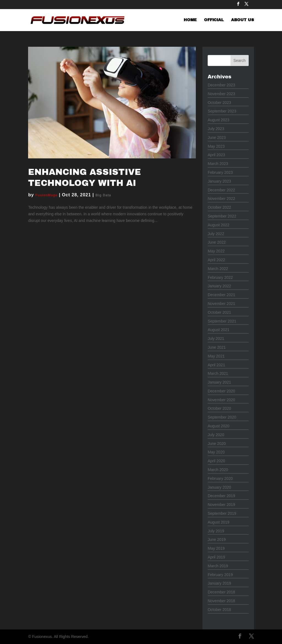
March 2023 (218, 164)
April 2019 (216, 557)
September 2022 (222, 216)
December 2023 (221, 85)
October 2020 (219, 408)
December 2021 (221, 295)
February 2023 (220, 172)
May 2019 (216, 548)
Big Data (103, 195)
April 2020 (216, 461)
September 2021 (222, 321)
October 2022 (219, 207)
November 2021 (221, 304)
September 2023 (222, 111)
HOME (190, 20)
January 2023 (219, 181)
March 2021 (218, 373)
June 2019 (217, 540)
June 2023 (217, 137)
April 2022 (216, 260)
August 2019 (219, 522)
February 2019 (220, 575)
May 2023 (216, 146)
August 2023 (219, 120)
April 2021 (216, 365)
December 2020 (221, 391)
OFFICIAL (214, 20)
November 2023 (221, 94)
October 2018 (219, 610)
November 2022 (221, 199)
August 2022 (219, 225)
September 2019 (222, 513)
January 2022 (219, 286)
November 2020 (221, 400)
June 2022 (217, 242)
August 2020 (219, 426)
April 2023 (216, 155)
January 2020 (219, 487)
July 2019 (216, 531)
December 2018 (221, 592)
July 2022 (216, 234)
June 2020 (217, 444)
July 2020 (216, 435)
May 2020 (216, 452)
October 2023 (219, 103)
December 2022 (221, 190)
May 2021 (216, 356)
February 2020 (220, 478)
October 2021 (219, 312)
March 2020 (218, 470)
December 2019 (221, 496)
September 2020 (222, 417)
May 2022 (216, 251)
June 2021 (217, 347)
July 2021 (216, 338)
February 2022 (220, 277)
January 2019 (219, 583)
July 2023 (216, 129)
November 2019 (221, 505)
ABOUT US (242, 20)
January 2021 (219, 382)
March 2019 (218, 566)
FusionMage (47, 195)
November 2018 (221, 601)
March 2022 (218, 269)
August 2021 (219, 330)
